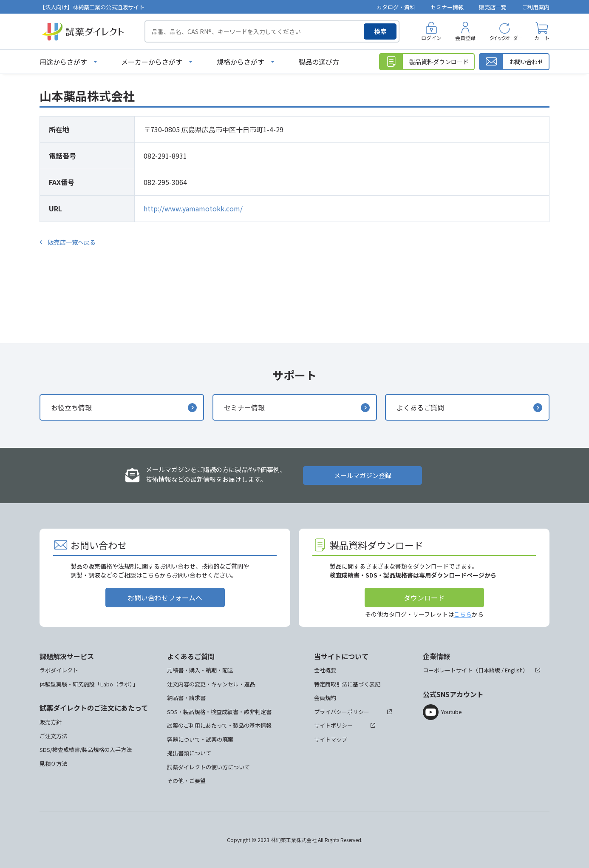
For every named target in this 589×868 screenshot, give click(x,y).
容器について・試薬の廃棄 (200, 739)
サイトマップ (331, 739)
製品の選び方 (319, 62)
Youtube (452, 712)
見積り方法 (53, 764)
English (514, 670)
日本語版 (489, 670)
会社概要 (325, 670)
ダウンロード (424, 598)
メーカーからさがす (152, 62)
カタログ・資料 (396, 7)
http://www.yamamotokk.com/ (193, 208)
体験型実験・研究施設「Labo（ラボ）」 (89, 684)
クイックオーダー (505, 38)
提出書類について (189, 753)
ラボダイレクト (59, 670)
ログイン (431, 38)
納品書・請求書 (186, 698)
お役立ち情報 (71, 407)
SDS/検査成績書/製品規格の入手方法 (86, 750)
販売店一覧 (493, 7)
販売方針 (51, 722)
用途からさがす (63, 62)
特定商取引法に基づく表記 (347, 684)
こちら (463, 614)
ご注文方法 (53, 736)
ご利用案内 (536, 7)
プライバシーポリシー (342, 712)
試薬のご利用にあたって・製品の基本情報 (219, 725)
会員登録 (465, 38)
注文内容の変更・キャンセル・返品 (211, 684)
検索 (380, 31)
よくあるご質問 (420, 407)
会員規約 (325, 698)
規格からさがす (241, 62)
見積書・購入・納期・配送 (200, 670)
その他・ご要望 (186, 781)
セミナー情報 (447, 7)
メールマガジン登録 (363, 475)
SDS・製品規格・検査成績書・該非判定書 (219, 712)
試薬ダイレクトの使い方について (208, 767)
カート (542, 38)
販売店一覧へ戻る (72, 242)
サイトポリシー (333, 725)
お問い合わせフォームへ (165, 598)
